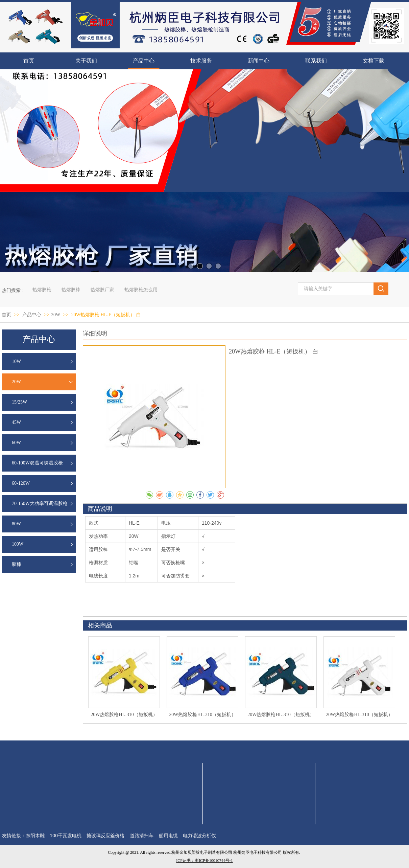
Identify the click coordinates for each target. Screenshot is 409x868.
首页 (6, 315)
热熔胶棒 (71, 290)
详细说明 (95, 334)
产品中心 (32, 315)
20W (56, 315)
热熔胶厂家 (102, 290)
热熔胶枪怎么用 (141, 290)
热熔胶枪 (42, 290)
